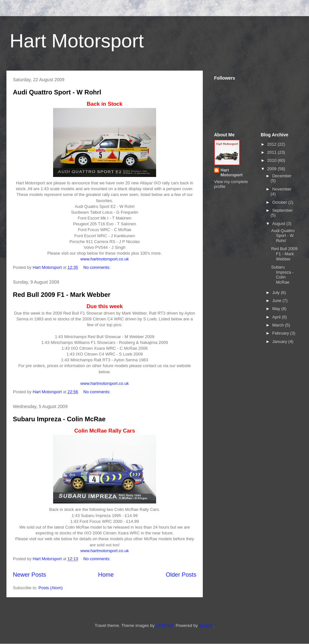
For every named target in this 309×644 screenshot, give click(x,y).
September (283, 210)
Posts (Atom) (51, 588)
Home (106, 575)
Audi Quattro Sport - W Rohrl (57, 92)
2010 (272, 160)
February (281, 333)
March (279, 325)
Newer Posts (29, 575)
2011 (272, 152)
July (277, 293)
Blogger (206, 625)
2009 (272, 169)
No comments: (97, 267)
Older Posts (181, 575)
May (277, 309)
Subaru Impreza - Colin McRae (59, 419)
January (280, 342)
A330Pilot (164, 625)
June (277, 301)
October (280, 202)
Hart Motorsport (77, 41)
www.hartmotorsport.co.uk (105, 259)
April (277, 317)
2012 (272, 144)
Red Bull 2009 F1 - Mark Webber (62, 295)
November (282, 189)
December (282, 176)
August (279, 224)
